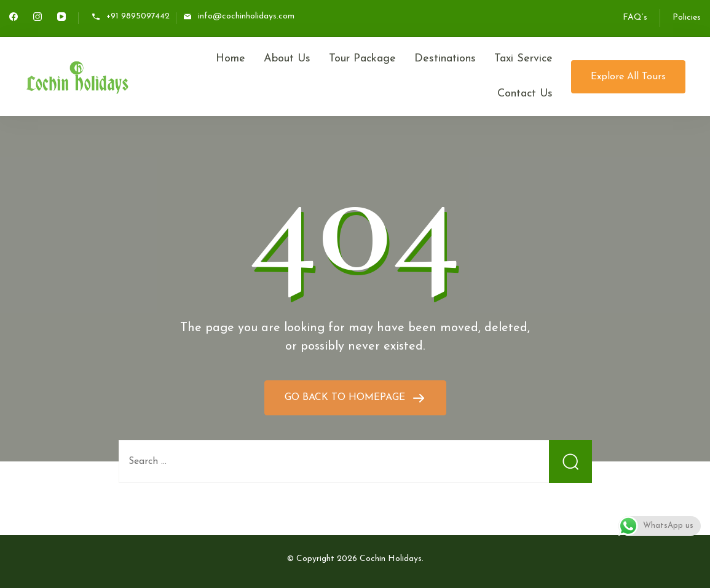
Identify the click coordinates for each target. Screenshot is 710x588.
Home (231, 59)
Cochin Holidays (391, 559)
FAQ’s (635, 18)
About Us (287, 59)
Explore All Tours (628, 77)
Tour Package (362, 59)
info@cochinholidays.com (246, 17)
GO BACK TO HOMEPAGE (346, 398)
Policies (687, 18)
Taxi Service (523, 59)
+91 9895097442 (138, 17)
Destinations (445, 59)
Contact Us (525, 94)
